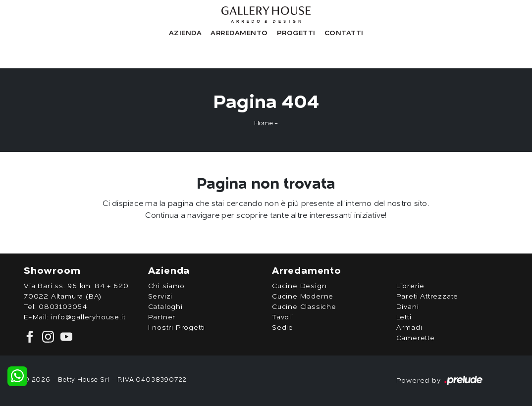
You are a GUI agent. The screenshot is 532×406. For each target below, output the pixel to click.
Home (264, 124)
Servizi (160, 297)
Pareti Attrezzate (427, 297)
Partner (162, 317)
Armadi (409, 328)
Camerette (416, 338)
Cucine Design (299, 286)
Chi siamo (166, 286)
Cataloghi (165, 307)
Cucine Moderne (303, 297)
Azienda (186, 33)
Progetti (296, 33)
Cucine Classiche (304, 307)
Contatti (344, 33)
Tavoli (283, 317)
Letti (404, 317)
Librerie (410, 286)
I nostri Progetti (177, 328)
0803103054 (63, 307)
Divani (408, 307)
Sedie (283, 328)
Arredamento (239, 33)
